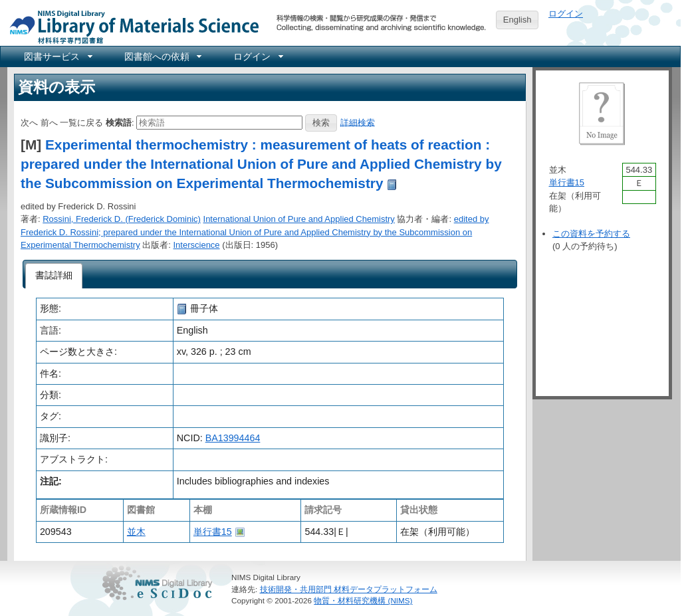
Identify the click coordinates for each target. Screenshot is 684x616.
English (517, 20)
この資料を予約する (591, 234)
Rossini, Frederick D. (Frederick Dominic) (122, 219)
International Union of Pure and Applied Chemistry (299, 219)
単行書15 (213, 532)
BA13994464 (233, 438)
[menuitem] (57, 56)
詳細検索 (358, 122)
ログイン (566, 14)
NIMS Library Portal (130, 26)
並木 (136, 532)
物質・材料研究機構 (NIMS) (363, 600)
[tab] (54, 276)
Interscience (197, 245)
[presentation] (54, 276)
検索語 (119, 122)
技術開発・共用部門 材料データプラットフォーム (349, 589)
